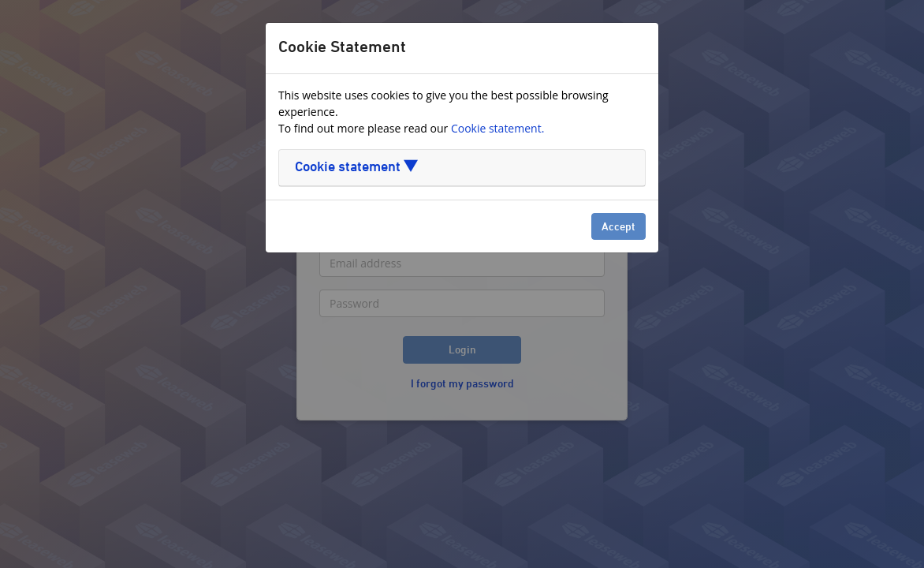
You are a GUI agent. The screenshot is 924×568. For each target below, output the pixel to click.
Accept (618, 228)
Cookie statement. (497, 128)
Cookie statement (356, 168)
